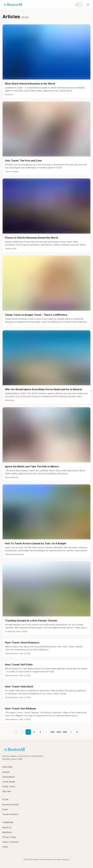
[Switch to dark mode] (79, 5)
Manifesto (7, 832)
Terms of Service (11, 842)
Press (5, 847)
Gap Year (7, 791)
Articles (6, 772)
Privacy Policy (9, 837)
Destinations (9, 777)
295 (59, 732)
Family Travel (9, 787)
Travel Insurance (10, 814)
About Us (7, 827)
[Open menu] (88, 5)
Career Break (9, 782)
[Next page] (71, 732)
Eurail (5, 809)
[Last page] (77, 732)
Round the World (11, 805)
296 (65, 732)
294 (52, 732)
